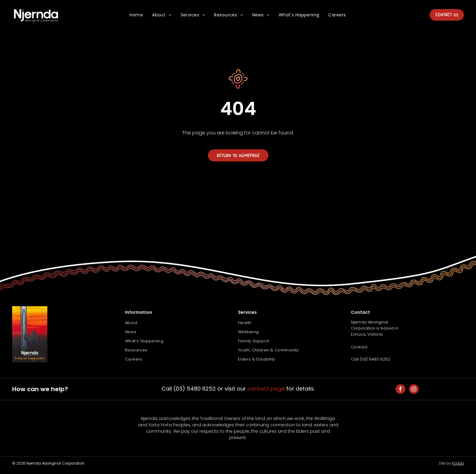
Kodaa (458, 463)
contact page (266, 389)
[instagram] (414, 390)
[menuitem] (136, 15)
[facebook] (400, 390)
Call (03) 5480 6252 (371, 359)
